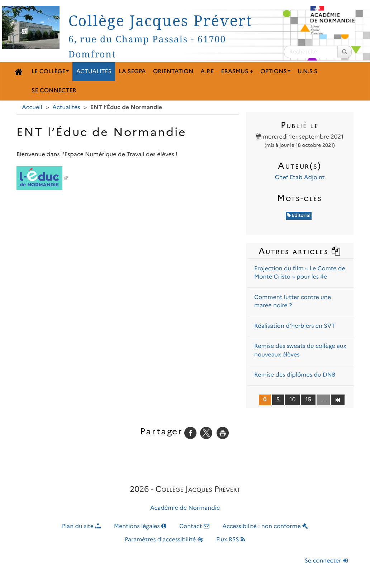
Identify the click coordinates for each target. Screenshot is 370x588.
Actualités (94, 72)
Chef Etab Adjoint (300, 178)
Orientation (173, 72)
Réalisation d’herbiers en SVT (295, 326)
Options (275, 72)
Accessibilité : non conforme (265, 526)
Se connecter (54, 91)
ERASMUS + (237, 72)
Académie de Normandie (185, 508)
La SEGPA (132, 72)
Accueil (32, 108)
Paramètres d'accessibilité (164, 540)
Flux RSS (231, 540)
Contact (194, 526)
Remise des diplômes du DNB (295, 375)
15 (308, 400)
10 (292, 400)
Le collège (50, 72)
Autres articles (300, 251)
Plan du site (82, 526)
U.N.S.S (307, 72)
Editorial (299, 216)
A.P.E (207, 72)
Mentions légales (140, 526)
